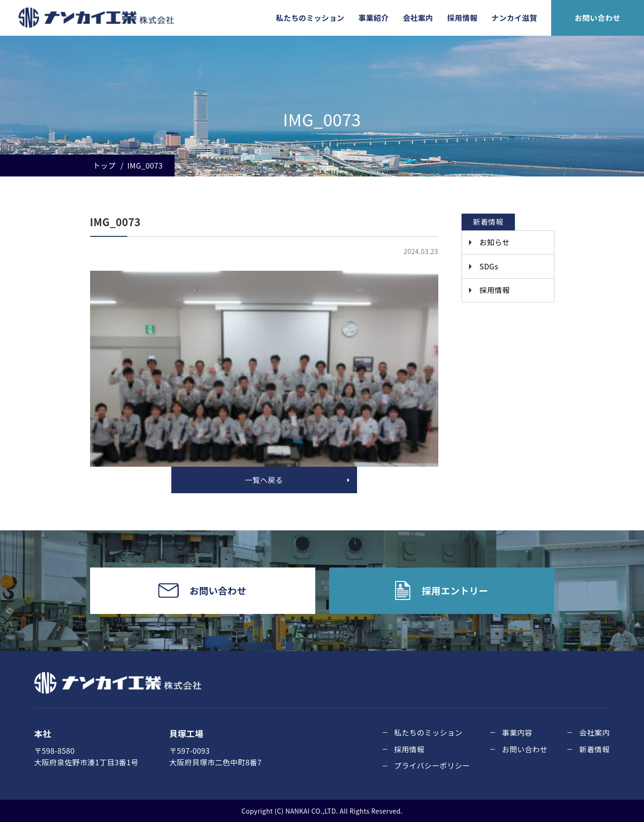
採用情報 (462, 18)
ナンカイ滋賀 (514, 18)
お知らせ (495, 242)
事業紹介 (374, 18)
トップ (104, 165)
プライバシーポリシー (432, 765)
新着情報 (594, 749)
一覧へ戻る (264, 480)
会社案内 (418, 18)
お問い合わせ (598, 18)
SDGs (489, 266)
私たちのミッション (310, 18)
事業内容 (517, 732)
